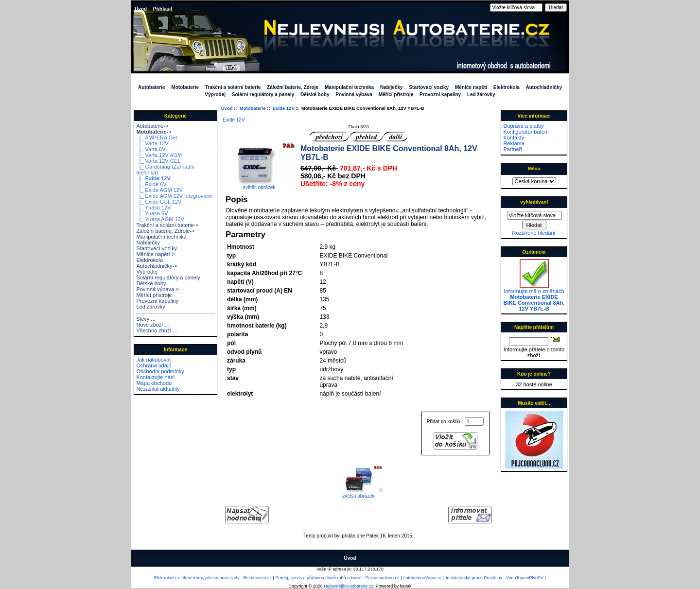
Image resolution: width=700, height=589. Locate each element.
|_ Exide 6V (151, 184)
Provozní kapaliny (440, 95)
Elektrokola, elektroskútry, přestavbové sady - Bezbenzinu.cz (213, 578)
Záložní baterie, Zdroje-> (165, 231)
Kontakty (514, 138)
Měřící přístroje (396, 95)
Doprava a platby (523, 126)
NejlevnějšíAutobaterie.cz (349, 586)
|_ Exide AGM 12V (159, 190)
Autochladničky (544, 87)
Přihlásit (163, 9)
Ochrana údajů (154, 365)
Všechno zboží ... (157, 330)
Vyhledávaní (534, 202)
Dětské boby (315, 95)
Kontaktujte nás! (155, 377)
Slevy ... (146, 319)
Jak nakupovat (153, 360)
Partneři (513, 149)
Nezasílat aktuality (158, 389)
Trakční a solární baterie (233, 87)
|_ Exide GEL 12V (159, 202)
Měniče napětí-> (155, 254)
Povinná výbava (354, 95)
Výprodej (215, 95)
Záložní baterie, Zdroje (293, 87)
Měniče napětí (471, 87)
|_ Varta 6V (151, 149)
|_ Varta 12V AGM (159, 155)
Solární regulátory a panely (263, 95)
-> (154, 132)
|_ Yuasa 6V (152, 213)
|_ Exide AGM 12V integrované (174, 196)
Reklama (514, 143)
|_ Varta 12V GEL (158, 161)
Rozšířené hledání (534, 233)
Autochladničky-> (157, 266)
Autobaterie (152, 87)
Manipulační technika (349, 87)
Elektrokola (507, 87)
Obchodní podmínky (160, 371)
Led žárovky (481, 95)
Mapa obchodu (154, 383)
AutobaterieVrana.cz (422, 578)
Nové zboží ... (152, 325)
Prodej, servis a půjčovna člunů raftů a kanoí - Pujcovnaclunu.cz (337, 578)
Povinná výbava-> (157, 289)
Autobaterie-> (152, 126)
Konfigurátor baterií (526, 132)
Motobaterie (253, 108)
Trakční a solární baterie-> (167, 225)
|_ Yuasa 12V (153, 208)
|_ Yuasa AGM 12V (160, 219)
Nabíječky (392, 87)
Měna (534, 168)
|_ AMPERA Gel (157, 138)
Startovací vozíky (429, 87)
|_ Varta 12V (152, 143)
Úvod (141, 9)
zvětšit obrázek (359, 494)
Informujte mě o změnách (534, 297)
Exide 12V (284, 108)
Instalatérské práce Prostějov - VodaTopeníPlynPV (495, 578)
